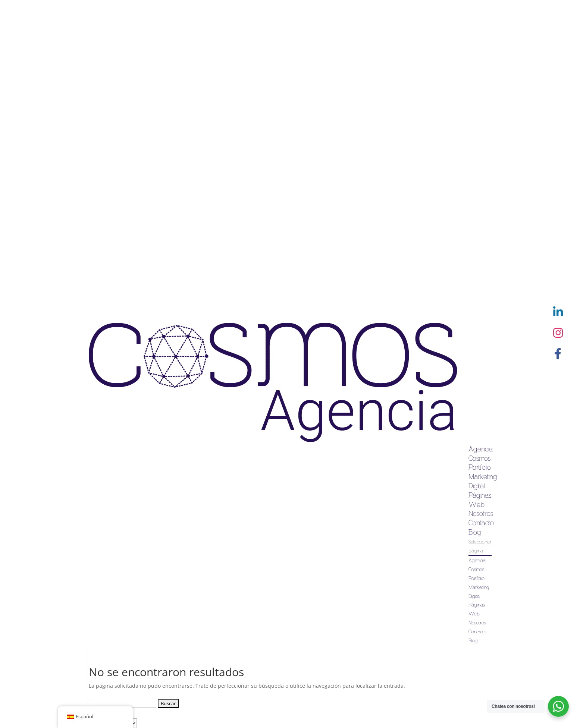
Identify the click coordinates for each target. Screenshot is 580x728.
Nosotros (481, 514)
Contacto (481, 523)
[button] (558, 354)
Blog (475, 532)
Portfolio (480, 467)
